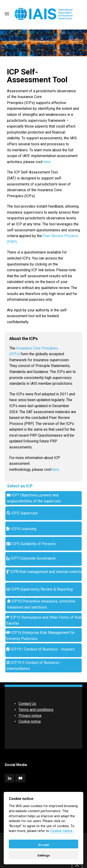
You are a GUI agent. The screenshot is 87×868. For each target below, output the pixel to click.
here (55, 470)
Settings (44, 855)
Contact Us (27, 704)
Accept (43, 845)
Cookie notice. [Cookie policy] (62, 831)
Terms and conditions (36, 710)
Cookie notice (30, 721)
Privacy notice (30, 716)
